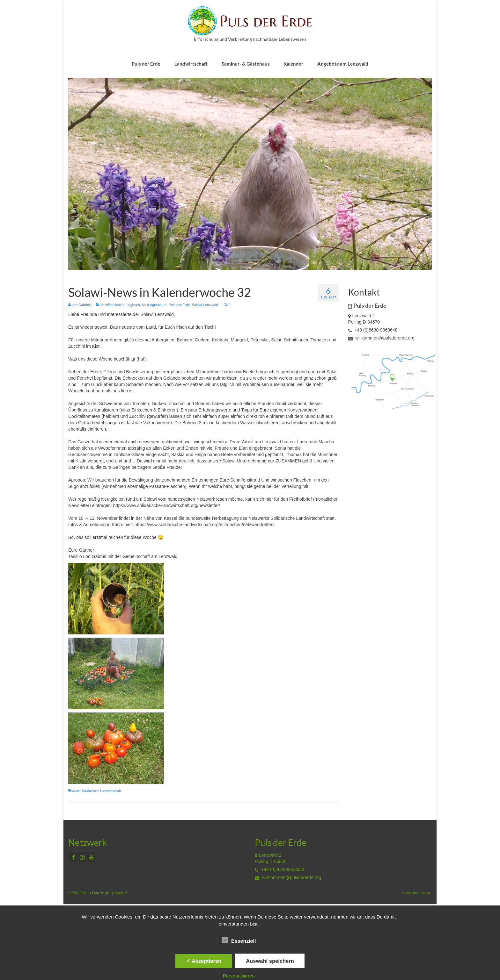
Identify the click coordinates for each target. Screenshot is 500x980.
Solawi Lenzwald (205, 305)
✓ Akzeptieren (204, 961)
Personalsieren (239, 976)
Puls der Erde (179, 305)
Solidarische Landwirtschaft (101, 791)
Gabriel (84, 305)
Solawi (75, 791)
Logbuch (133, 305)
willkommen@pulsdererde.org (381, 338)
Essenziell (239, 940)
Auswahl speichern (270, 961)
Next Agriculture (154, 305)
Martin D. (121, 893)
